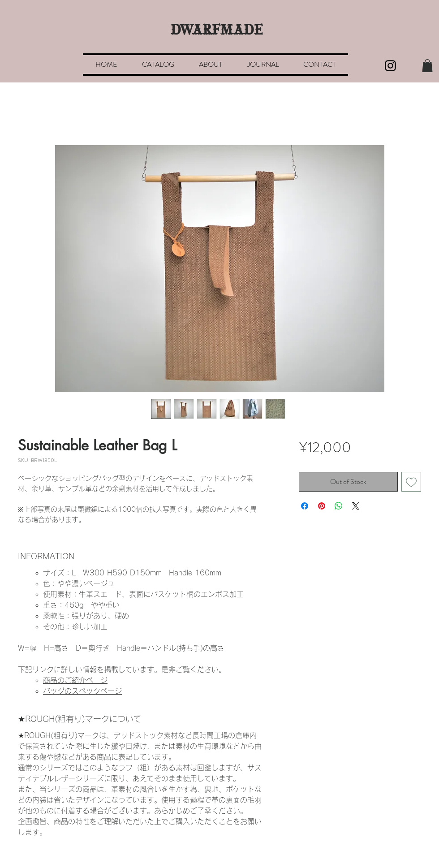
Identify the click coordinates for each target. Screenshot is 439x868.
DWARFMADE (217, 31)
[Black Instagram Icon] (390, 66)
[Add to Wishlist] (411, 482)
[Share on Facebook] (305, 506)
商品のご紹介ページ (75, 680)
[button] (427, 66)
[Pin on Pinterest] (322, 506)
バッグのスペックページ (82, 691)
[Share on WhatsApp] (339, 506)
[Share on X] (356, 506)
